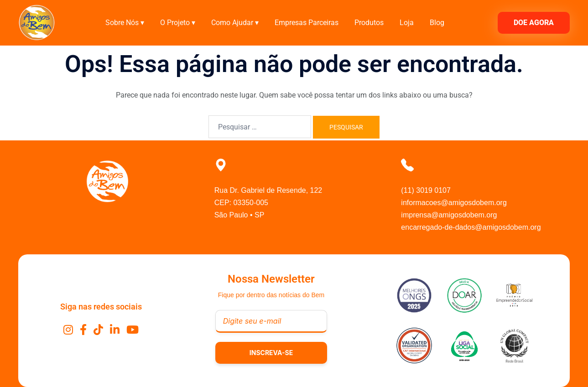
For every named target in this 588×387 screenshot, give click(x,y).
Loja (407, 23)
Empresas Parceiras (307, 23)
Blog (437, 23)
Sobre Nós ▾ (125, 23)
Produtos (369, 23)
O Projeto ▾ (178, 23)
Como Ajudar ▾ (235, 23)
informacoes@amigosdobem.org (454, 203)
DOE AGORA (534, 23)
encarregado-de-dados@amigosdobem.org (471, 227)
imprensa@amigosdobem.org (449, 215)
